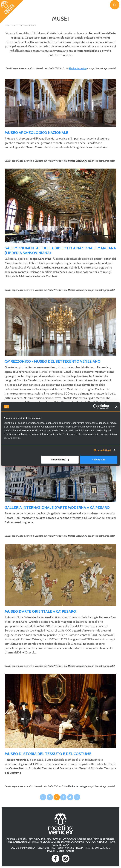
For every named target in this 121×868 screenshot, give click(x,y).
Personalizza (60, 460)
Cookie (61, 851)
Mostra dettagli (102, 450)
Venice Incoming (78, 68)
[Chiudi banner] (116, 407)
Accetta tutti (99, 460)
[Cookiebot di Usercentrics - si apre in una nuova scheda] (96, 407)
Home (8, 25)
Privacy (51, 851)
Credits (70, 851)
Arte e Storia (20, 25)
